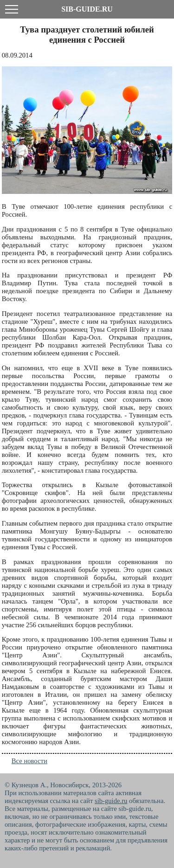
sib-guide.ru (111, 801)
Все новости (29, 761)
